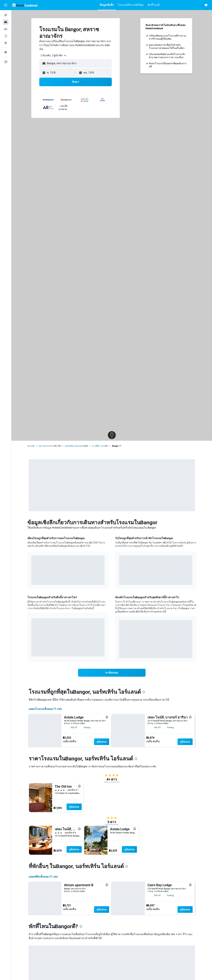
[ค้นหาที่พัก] (6, 22)
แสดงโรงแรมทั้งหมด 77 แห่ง (45, 709)
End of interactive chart (31, 580)
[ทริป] (6, 52)
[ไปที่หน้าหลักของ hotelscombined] (25, 5)
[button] (6, 5)
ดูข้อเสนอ (102, 742)
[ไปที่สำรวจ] (6, 43)
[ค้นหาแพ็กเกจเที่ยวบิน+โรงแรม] (6, 36)
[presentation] (144, 692)
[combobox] (52, 55)
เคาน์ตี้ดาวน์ (97, 446)
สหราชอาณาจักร (46, 446)
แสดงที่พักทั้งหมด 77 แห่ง (43, 944)
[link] (112, 673)
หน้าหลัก (31, 446)
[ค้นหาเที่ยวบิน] (6, 15)
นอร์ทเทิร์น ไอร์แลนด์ (74, 446)
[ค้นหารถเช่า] (6, 29)
